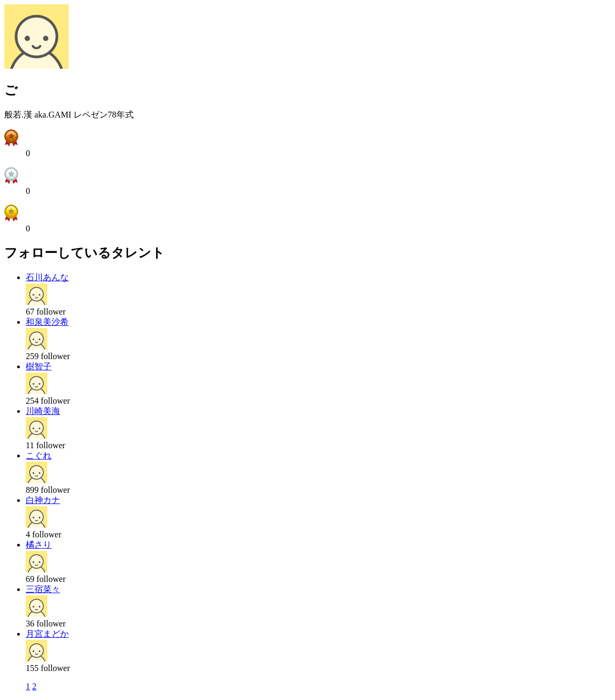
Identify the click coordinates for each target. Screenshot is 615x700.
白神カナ (43, 500)
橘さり (39, 545)
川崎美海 (43, 411)
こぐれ (39, 455)
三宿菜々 (43, 589)
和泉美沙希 (47, 322)
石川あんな (47, 277)
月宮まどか (47, 634)
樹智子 (39, 366)
